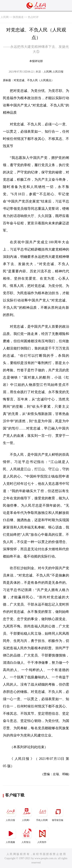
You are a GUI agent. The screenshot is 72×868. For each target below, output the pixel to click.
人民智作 (42, 835)
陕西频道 (18, 17)
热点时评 (33, 17)
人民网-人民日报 (53, 72)
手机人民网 (42, 813)
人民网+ (26, 813)
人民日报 (11, 813)
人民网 (5, 17)
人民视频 (11, 835)
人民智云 (26, 835)
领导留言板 (58, 813)
